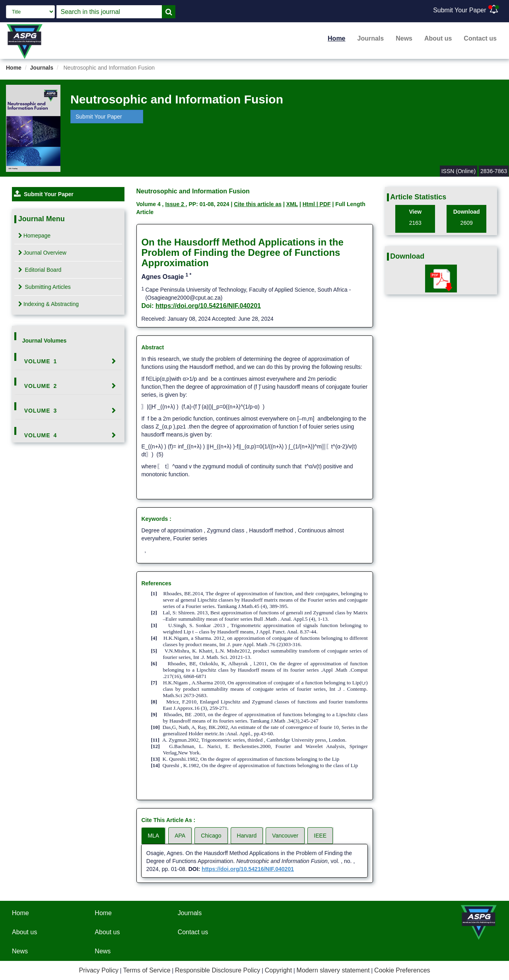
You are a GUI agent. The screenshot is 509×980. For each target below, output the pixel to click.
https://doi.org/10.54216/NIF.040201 (208, 306)
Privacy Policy (99, 970)
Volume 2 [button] (41, 386)
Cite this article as (258, 204)
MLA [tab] (153, 836)
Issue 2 (175, 204)
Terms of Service (147, 970)
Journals (371, 38)
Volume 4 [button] (41, 435)
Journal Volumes (45, 341)
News (404, 38)
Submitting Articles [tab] (45, 287)
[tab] (68, 361)
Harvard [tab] (247, 836)
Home (336, 38)
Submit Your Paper (459, 10)
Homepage (35, 236)
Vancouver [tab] (285, 836)
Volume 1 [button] (41, 361)
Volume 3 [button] (41, 411)
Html (310, 204)
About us (438, 38)
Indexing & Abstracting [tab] (49, 304)
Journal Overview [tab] (42, 253)
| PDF (324, 204)
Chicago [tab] (211, 836)
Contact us (480, 38)
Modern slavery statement (333, 970)
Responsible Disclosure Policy (218, 970)
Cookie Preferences (402, 970)
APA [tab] (180, 836)
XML (292, 204)
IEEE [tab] (320, 836)
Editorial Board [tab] (40, 270)
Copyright (278, 970)
